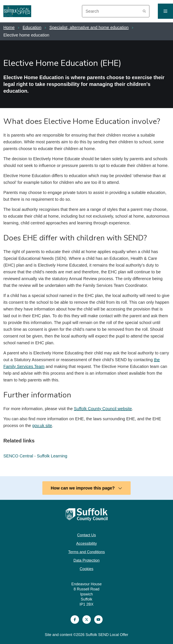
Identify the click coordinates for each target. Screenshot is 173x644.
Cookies (86, 569)
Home (9, 27)
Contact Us (86, 535)
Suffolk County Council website (103, 409)
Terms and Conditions (86, 552)
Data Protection (86, 560)
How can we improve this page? (86, 488)
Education (32, 27)
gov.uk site (42, 426)
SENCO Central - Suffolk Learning (35, 456)
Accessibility (86, 544)
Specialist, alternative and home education (89, 27)
